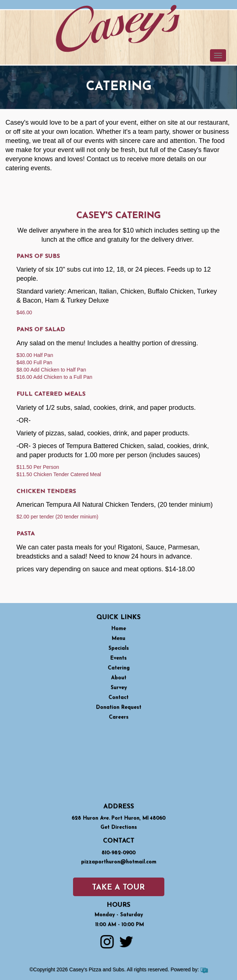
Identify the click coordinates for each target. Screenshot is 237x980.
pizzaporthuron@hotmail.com (119, 862)
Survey (119, 688)
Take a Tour (118, 888)
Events (118, 658)
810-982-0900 (118, 853)
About (119, 678)
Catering (119, 668)
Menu (118, 639)
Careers (119, 717)
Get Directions (119, 827)
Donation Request (119, 707)
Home (119, 629)
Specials (119, 648)
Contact (118, 698)
